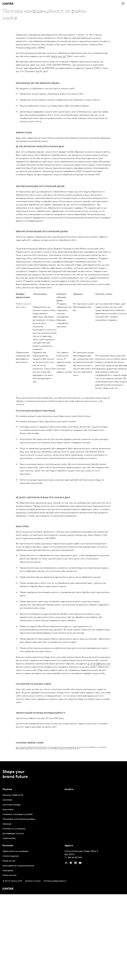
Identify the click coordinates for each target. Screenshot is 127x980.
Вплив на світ (9, 861)
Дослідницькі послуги (13, 834)
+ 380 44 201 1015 (74, 858)
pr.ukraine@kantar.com (99, 664)
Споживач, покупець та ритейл (18, 814)
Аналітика (7, 800)
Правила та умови (33, 881)
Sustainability (9, 838)
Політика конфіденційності (55, 881)
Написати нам (9, 875)
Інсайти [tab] (69, 789)
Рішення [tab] (7, 789)
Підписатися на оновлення (16, 851)
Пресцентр (8, 871)
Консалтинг (8, 810)
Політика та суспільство (14, 829)
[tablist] (63, 828)
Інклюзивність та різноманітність (18, 866)
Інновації (7, 824)
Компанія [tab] (8, 846)
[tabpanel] (33, 817)
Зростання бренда (12, 805)
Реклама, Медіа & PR (13, 795)
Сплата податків (11, 856)
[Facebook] (71, 863)
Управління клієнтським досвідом (19, 819)
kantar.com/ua (58, 56)
